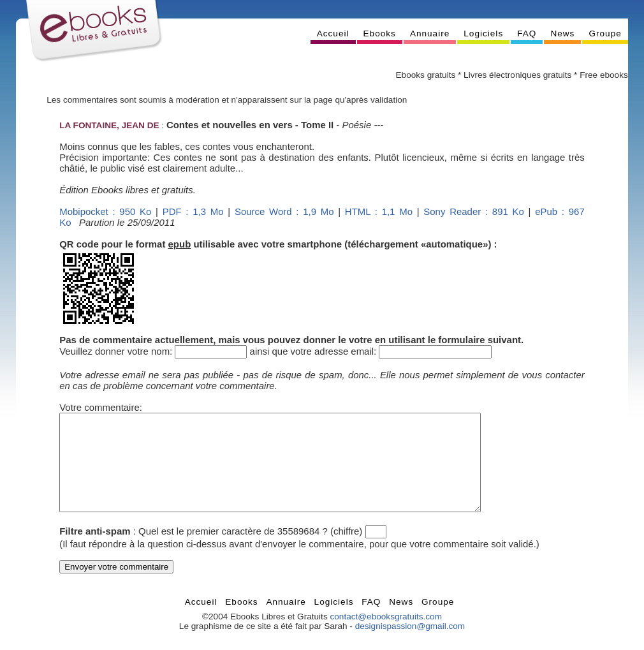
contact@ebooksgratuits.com (386, 636)
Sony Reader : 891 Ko (474, 211)
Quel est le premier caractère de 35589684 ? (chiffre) (250, 550)
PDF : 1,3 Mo (193, 211)
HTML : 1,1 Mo (379, 211)
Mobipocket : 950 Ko (105, 211)
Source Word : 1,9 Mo (284, 211)
